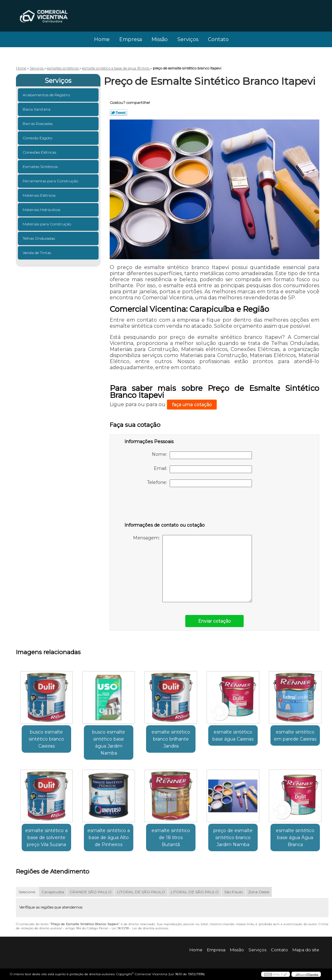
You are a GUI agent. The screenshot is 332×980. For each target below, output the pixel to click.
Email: (203, 469)
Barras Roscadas (38, 124)
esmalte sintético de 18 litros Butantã (171, 837)
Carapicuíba (53, 892)
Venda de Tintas (37, 253)
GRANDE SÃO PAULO (91, 892)
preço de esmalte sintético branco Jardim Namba (233, 837)
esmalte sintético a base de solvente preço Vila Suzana (46, 837)
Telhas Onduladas (39, 238)
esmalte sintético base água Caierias (233, 735)
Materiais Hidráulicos (42, 210)
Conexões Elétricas (40, 152)
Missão (160, 39)
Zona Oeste (259, 892)
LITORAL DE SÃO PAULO (141, 892)
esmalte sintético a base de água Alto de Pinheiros (109, 837)
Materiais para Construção (47, 224)
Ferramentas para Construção (51, 181)
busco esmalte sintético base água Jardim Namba (109, 742)
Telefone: (199, 483)
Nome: (202, 455)
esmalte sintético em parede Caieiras (295, 735)
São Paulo (233, 892)
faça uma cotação (192, 405)
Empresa (131, 39)
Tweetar (118, 113)
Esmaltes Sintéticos (41, 167)
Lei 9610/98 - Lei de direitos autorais (140, 928)
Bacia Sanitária (37, 109)
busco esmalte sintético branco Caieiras (46, 739)
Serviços (188, 39)
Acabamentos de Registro (47, 95)
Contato (218, 39)
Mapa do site (306, 950)
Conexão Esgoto (38, 138)
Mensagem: (192, 569)
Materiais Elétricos (40, 195)
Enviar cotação (214, 621)
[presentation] (165, 506)
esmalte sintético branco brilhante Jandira (171, 739)
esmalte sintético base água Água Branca (295, 837)
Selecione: (27, 892)
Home (102, 39)
